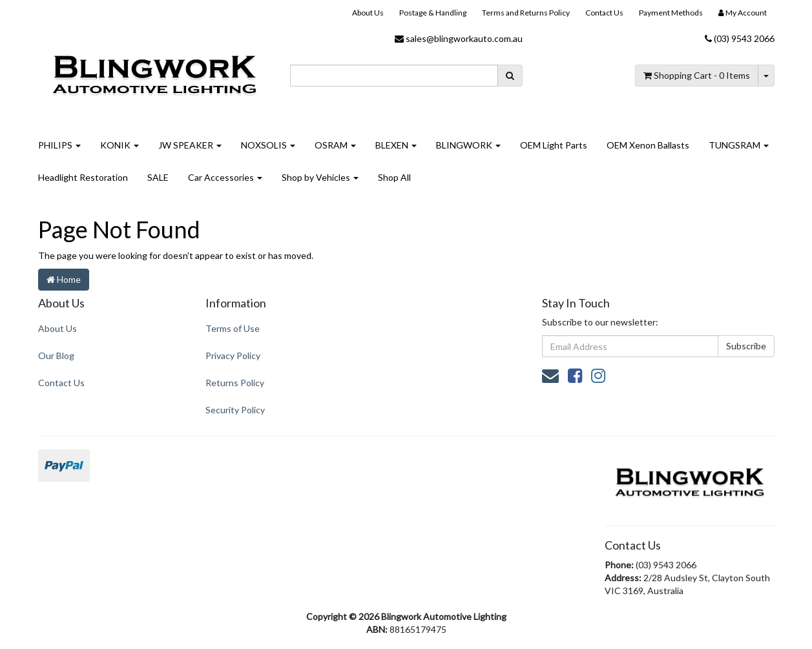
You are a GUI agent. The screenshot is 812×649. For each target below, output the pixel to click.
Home (64, 279)
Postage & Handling (433, 13)
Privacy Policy (233, 355)
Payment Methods (671, 13)
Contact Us (604, 13)
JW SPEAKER (190, 145)
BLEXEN (396, 145)
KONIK (120, 145)
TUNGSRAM (739, 145)
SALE (158, 177)
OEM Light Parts (554, 145)
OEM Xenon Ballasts (648, 145)
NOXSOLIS (268, 145)
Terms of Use (233, 328)
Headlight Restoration (83, 177)
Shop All (394, 177)
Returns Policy (235, 383)
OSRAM (335, 145)
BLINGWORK (468, 145)
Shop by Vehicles (320, 177)
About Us (368, 13)
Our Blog (56, 355)
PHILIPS (59, 145)
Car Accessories (225, 177)
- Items (697, 75)
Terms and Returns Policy (526, 13)
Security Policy (235, 410)
